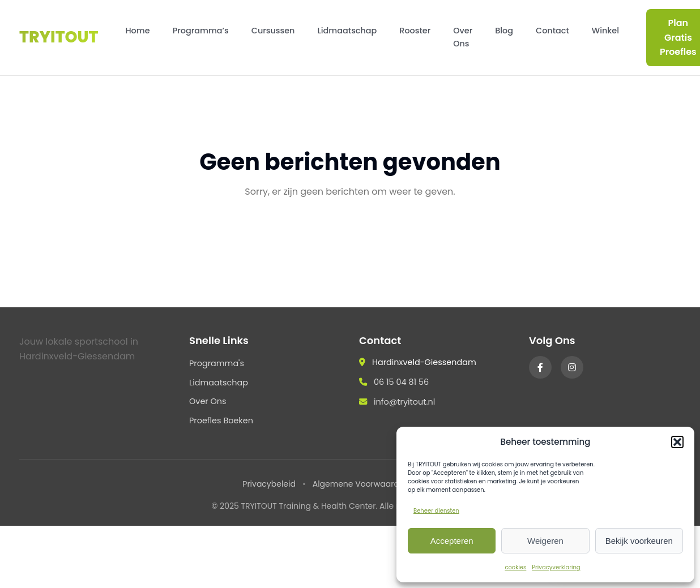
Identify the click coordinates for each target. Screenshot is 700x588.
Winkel (605, 31)
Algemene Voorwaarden (361, 484)
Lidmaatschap (347, 31)
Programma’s (201, 31)
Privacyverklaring (556, 567)
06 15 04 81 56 (401, 382)
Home (137, 31)
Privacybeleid (269, 484)
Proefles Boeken (221, 420)
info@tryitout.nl (404, 402)
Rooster (415, 31)
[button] (677, 442)
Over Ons (463, 37)
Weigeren (545, 541)
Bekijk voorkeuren (639, 541)
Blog (504, 31)
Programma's (217, 363)
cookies (515, 567)
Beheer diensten (436, 511)
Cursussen (273, 31)
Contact (552, 31)
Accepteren (452, 541)
